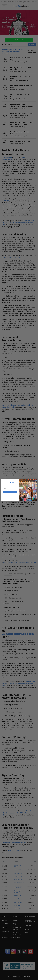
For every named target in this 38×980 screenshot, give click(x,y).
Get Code (10, 492)
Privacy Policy (14, 498)
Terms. (16, 498)
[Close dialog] (36, 480)
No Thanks (10, 494)
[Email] (10, 488)
